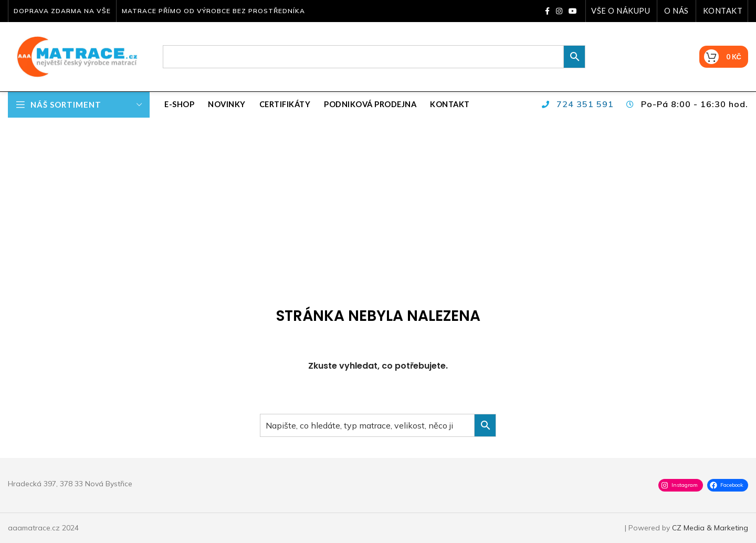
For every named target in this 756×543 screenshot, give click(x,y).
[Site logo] (73, 56)
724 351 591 (585, 104)
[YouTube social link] (573, 11)
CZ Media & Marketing (710, 528)
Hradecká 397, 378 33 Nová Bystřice (70, 484)
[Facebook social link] (547, 11)
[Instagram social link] (559, 11)
